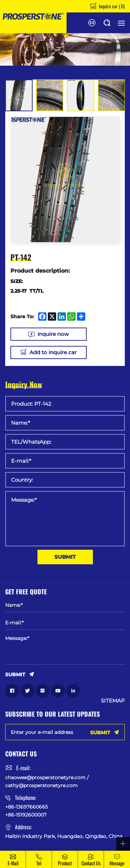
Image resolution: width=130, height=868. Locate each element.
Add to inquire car (53, 352)
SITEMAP (113, 701)
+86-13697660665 (27, 807)
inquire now (53, 334)
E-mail (13, 863)
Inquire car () (111, 6)
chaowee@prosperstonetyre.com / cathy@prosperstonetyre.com (47, 781)
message (117, 863)
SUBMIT (65, 557)
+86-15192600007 (26, 815)
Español (92, 23)
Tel (39, 863)
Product (65, 863)
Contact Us (91, 863)
